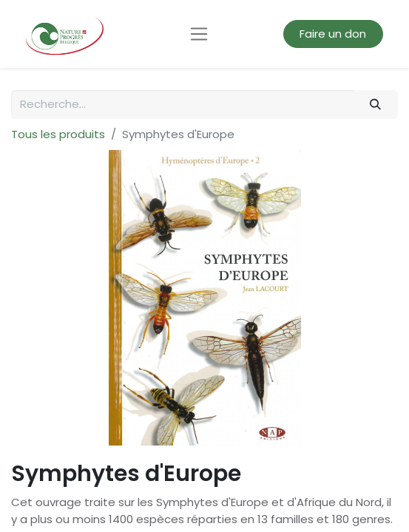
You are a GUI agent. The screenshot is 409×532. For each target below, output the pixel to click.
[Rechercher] (376, 105)
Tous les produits (58, 134)
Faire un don (333, 34)
